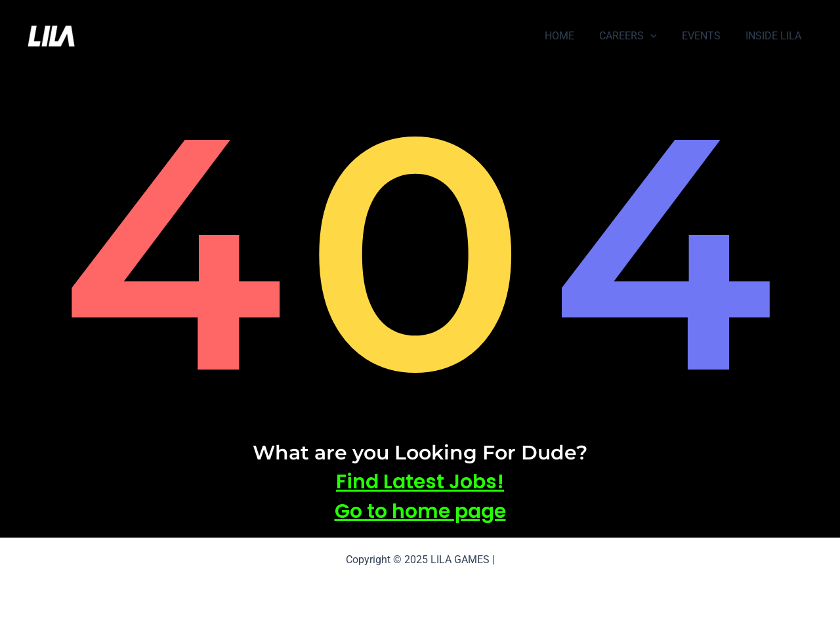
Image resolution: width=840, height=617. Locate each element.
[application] (660, 36)
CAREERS (638, 36)
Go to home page (420, 511)
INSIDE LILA (775, 36)
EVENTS (707, 36)
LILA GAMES (125, 36)
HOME (573, 36)
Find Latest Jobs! (420, 482)
